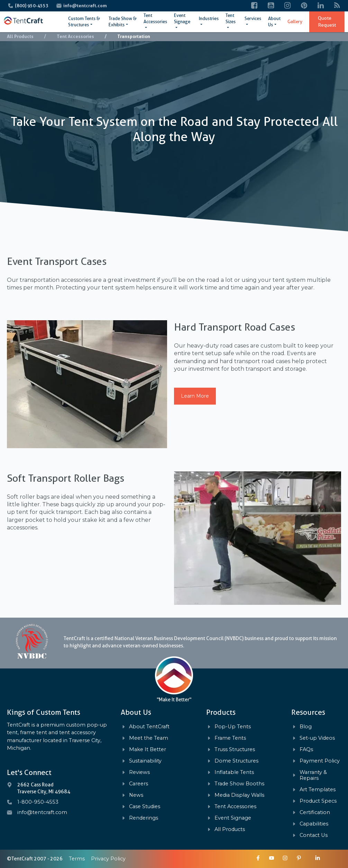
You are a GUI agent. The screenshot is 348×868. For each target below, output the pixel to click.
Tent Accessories (75, 36)
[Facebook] (254, 6)
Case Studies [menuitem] (145, 807)
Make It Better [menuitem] (148, 750)
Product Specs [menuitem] (318, 801)
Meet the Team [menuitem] (149, 738)
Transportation (134, 36)
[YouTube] (271, 6)
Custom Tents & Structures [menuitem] (84, 22)
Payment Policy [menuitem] (320, 761)
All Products (20, 36)
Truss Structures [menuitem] (235, 750)
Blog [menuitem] (306, 727)
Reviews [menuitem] (139, 772)
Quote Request (327, 21)
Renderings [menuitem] (144, 818)
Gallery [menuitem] (295, 22)
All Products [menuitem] (230, 829)
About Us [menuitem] (274, 22)
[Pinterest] (304, 6)
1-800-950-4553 (38, 802)
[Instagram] (287, 6)
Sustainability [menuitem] (145, 761)
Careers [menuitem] (139, 784)
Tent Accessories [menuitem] (155, 19)
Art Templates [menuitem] (318, 790)
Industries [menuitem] (209, 19)
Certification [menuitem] (315, 812)
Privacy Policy (108, 859)
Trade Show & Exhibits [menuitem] (123, 22)
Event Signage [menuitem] (182, 19)
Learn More (195, 396)
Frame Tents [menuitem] (230, 738)
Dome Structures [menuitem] (236, 761)
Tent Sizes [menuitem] (231, 19)
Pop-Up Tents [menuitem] (233, 727)
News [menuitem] (136, 795)
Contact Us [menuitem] (314, 835)
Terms (77, 859)
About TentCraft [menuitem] (149, 727)
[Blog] (337, 6)
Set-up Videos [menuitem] (317, 738)
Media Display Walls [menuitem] (239, 795)
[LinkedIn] (321, 6)
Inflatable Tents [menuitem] (234, 772)
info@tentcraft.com (85, 6)
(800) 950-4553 (32, 6)
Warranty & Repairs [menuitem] (313, 775)
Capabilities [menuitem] (314, 824)
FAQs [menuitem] (306, 750)
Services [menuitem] (253, 19)
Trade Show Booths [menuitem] (239, 784)
